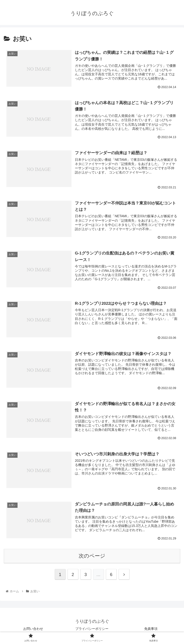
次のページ (92, 556)
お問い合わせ (33, 629)
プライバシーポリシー (94, 629)
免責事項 (151, 629)
